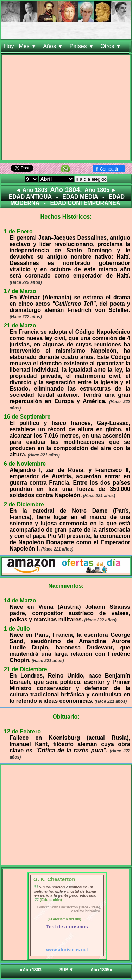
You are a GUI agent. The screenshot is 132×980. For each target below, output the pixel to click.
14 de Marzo (20, 601)
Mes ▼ (28, 46)
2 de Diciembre (24, 504)
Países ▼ (83, 46)
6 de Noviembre (25, 464)
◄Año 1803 (30, 970)
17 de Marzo (20, 291)
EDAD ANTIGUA (30, 197)
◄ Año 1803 (32, 190)
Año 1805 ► (100, 190)
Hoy (9, 46)
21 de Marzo (20, 325)
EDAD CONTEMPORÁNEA (85, 203)
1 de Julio (17, 629)
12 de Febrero (22, 731)
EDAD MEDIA (80, 197)
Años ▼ (54, 46)
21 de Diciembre (26, 669)
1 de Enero (18, 231)
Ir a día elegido (91, 179)
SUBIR (66, 970)
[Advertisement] (66, 109)
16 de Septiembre (27, 417)
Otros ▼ (112, 46)
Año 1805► (102, 970)
